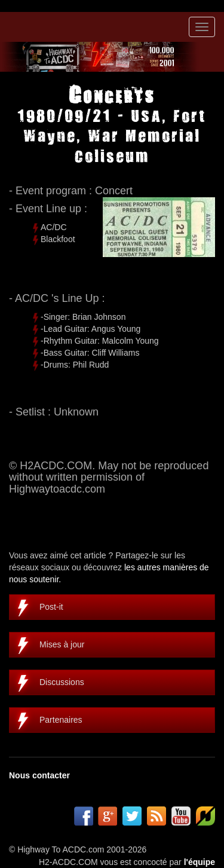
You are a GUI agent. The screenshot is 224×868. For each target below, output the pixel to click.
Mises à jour (62, 644)
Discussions (62, 682)
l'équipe (200, 862)
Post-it (51, 607)
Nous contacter (39, 775)
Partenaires (61, 720)
